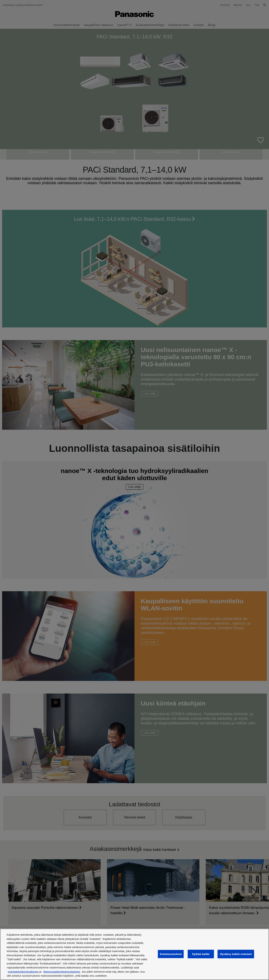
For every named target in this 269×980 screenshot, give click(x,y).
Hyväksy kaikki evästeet (236, 954)
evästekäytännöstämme (23, 972)
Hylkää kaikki (201, 954)
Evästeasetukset (171, 954)
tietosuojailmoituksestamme (62, 972)
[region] (134, 954)
